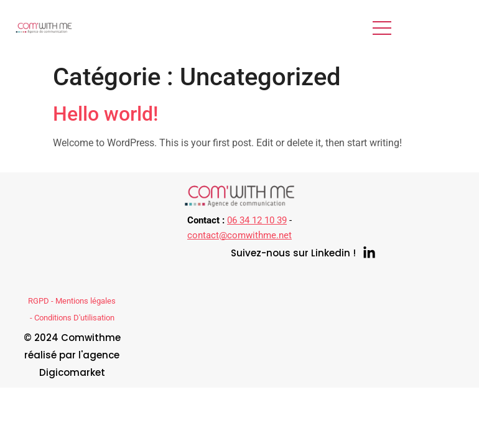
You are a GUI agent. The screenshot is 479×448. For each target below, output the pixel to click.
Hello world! (105, 114)
